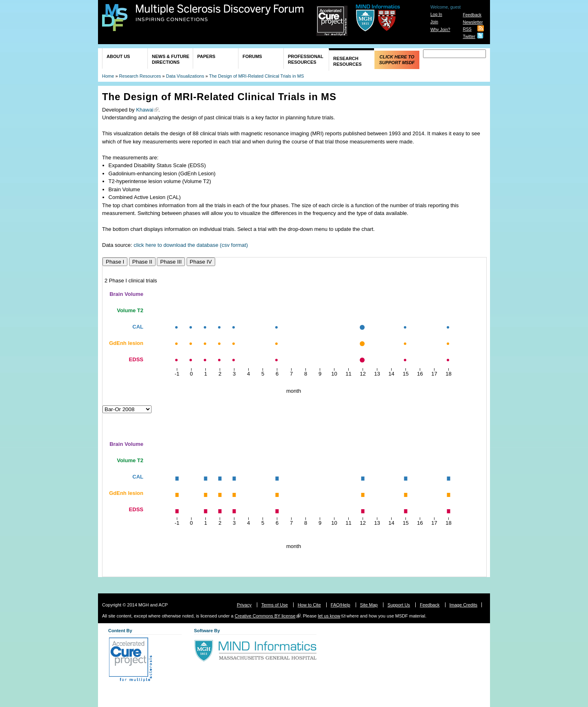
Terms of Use (275, 605)
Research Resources (347, 61)
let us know (329, 616)
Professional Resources (306, 59)
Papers (206, 56)
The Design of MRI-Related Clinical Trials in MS (256, 76)
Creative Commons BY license (265, 616)
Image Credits (463, 605)
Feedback (472, 15)
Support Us (399, 605)
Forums (252, 56)
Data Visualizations (185, 76)
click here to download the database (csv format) (191, 245)
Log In (436, 15)
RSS (467, 29)
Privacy (244, 605)
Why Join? (440, 30)
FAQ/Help (341, 605)
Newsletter (473, 22)
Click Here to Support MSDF (397, 60)
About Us (118, 56)
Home (108, 76)
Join (434, 22)
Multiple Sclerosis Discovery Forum (220, 13)
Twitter (469, 37)
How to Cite (309, 605)
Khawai (145, 110)
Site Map (369, 605)
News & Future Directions (171, 59)
